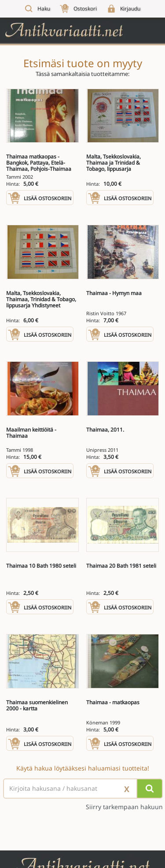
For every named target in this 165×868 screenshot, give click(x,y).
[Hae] (150, 789)
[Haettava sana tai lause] (82, 789)
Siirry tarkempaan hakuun (124, 807)
